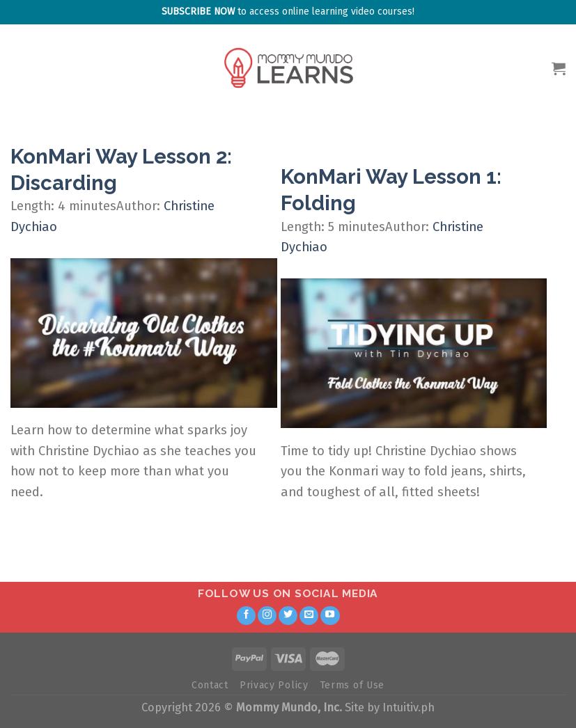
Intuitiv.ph (408, 707)
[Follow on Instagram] (267, 616)
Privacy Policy (274, 685)
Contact (210, 685)
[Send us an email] (309, 616)
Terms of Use (352, 685)
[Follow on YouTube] (330, 616)
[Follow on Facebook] (247, 616)
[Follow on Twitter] (288, 616)
